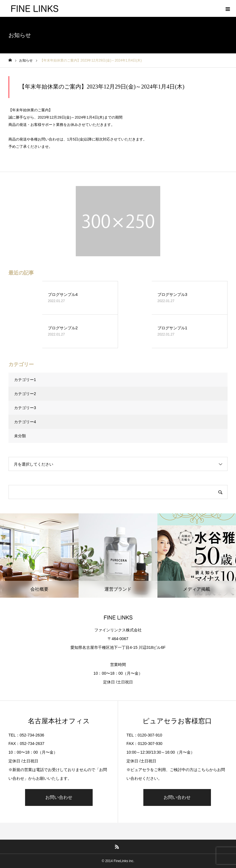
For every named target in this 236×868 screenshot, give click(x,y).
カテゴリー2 (25, 394)
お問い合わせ (59, 797)
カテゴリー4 (25, 422)
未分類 (20, 436)
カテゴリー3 (25, 408)
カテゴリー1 (25, 380)
